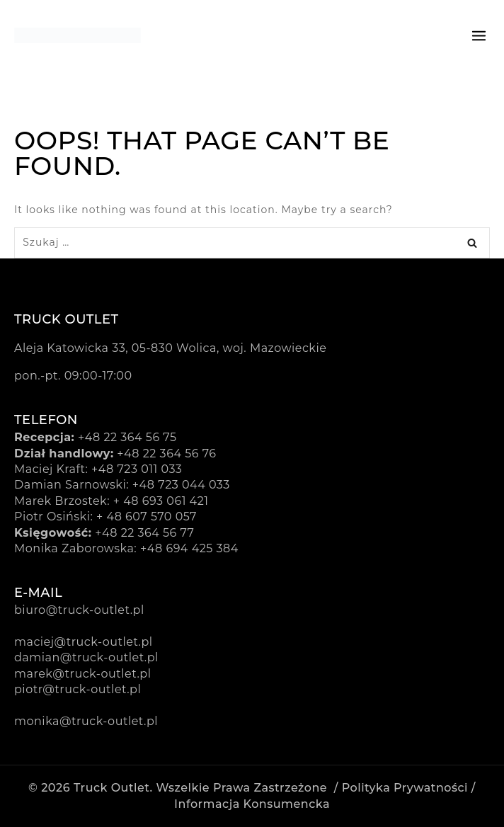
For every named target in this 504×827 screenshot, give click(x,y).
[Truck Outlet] (78, 35)
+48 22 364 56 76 (166, 454)
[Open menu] (479, 35)
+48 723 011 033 (137, 469)
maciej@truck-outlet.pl (84, 642)
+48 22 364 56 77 (144, 533)
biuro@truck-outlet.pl (79, 610)
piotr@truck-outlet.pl (78, 689)
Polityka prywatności (405, 788)
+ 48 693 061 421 (161, 501)
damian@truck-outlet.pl (86, 657)
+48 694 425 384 (189, 548)
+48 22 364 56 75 (127, 437)
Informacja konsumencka (252, 804)
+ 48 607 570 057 (147, 517)
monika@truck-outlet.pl (86, 721)
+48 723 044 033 (181, 485)
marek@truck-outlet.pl (82, 674)
